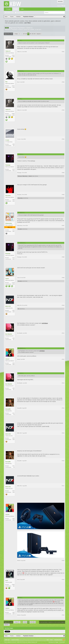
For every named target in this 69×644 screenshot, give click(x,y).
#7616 (63, 461)
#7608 (63, 257)
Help (48, 640)
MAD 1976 (8, 306)
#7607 (63, 226)
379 (24, 34)
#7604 (63, 139)
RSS (64, 640)
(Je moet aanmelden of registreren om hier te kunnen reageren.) (52, 622)
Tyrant (7, 279)
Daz (6, 82)
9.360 (13, 200)
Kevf (7, 580)
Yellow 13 (8, 51)
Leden (22, 9)
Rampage (8, 165)
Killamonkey (25, 176)
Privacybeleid (62, 642)
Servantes (8, 196)
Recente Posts (20, 12)
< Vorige (16, 34)
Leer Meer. (28, 23)
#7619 (63, 580)
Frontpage (8, 9)
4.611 (13, 413)
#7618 (63, 561)
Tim (18, 309)
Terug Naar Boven (58, 640)
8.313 (13, 169)
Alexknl (30, 176)
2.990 (13, 338)
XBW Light (7, 640)
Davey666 (8, 409)
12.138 (13, 283)
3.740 (13, 230)
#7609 (63, 278)
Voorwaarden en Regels (54, 642)
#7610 (63, 305)
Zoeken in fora (10, 12)
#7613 (63, 383)
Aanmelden (60, 1)
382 (31, 34)
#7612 (63, 359)
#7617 (63, 486)
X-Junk (7, 140)
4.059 (13, 144)
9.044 (13, 310)
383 (33, 34)
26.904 (13, 55)
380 (26, 34)
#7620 (63, 615)
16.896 (13, 585)
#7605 (63, 173)
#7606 (63, 195)
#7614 (63, 408)
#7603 (63, 110)
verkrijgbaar (45, 323)
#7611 (63, 333)
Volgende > (39, 34)
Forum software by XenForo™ (16, 642)
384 (35, 34)
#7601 (63, 52)
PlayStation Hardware (17, 30)
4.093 (13, 363)
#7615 (63, 433)
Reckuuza (20, 176)
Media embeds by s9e (33, 642)
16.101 (13, 86)
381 (28, 34)
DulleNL (32, 30)
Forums (16, 9)
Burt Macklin (9, 334)
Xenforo (17, 640)
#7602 (63, 82)
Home (51, 640)
